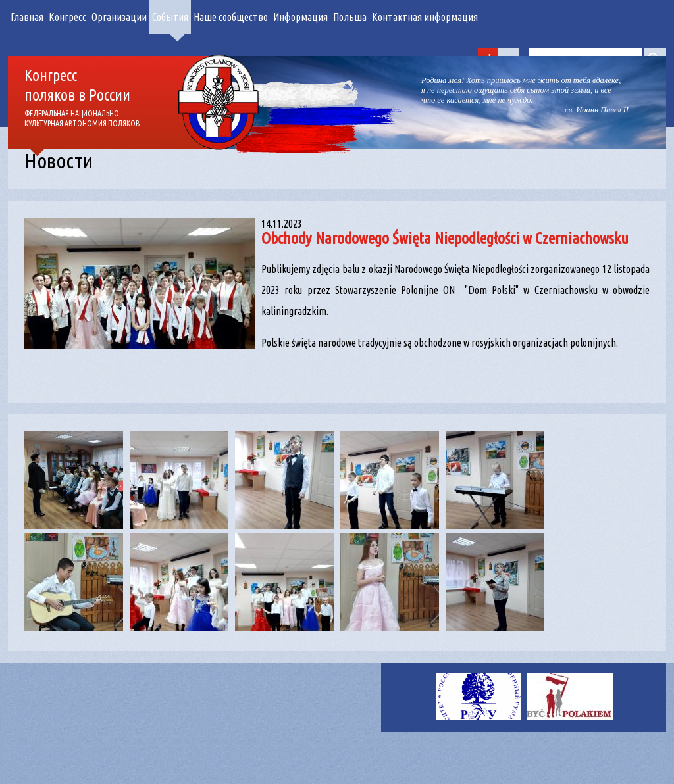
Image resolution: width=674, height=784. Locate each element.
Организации (119, 17)
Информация (300, 17)
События (170, 17)
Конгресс (67, 17)
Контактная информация (425, 17)
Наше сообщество (231, 17)
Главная (27, 17)
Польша (350, 17)
